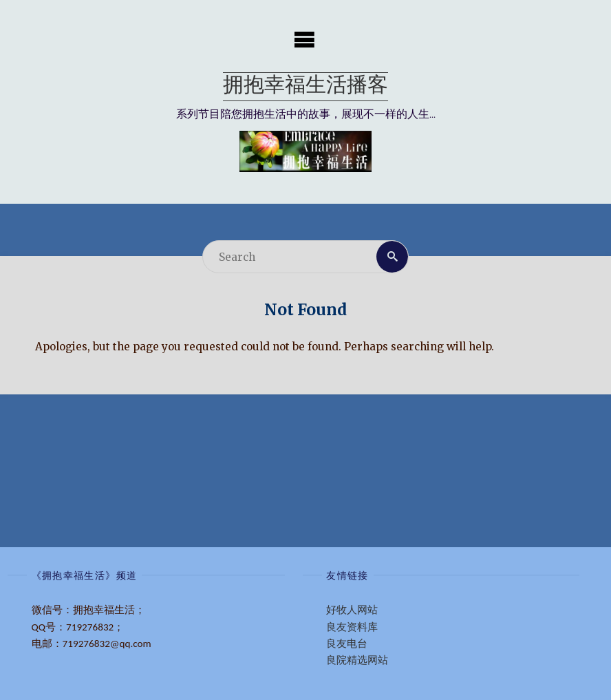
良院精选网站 (357, 660)
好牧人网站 (352, 610)
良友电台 (347, 644)
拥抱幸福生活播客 (305, 86)
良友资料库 (352, 627)
